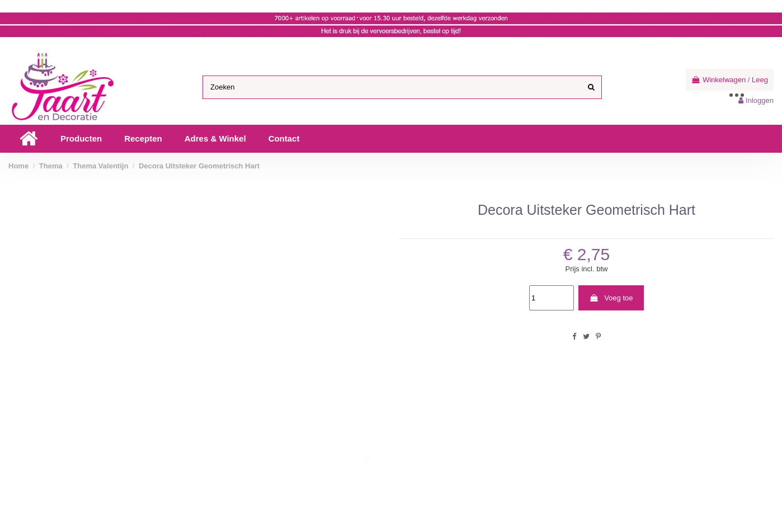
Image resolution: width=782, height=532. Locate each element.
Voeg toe (611, 298)
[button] (81, 139)
